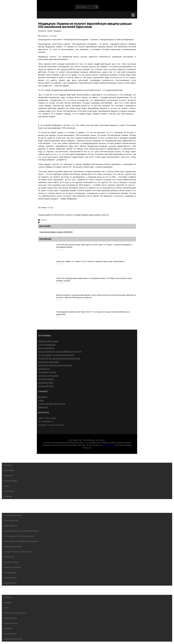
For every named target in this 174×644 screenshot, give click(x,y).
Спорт (7, 486)
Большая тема (46, 383)
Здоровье (8, 496)
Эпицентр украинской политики (55, 365)
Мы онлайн (45, 226)
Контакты (8, 597)
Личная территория (48, 376)
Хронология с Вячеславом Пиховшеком (59, 358)
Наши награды (10, 634)
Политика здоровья (49, 362)
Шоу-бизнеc (9, 491)
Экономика (9, 470)
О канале (8, 592)
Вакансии (43, 407)
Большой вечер (46, 348)
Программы (9, 510)
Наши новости (10, 618)
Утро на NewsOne (47, 345)
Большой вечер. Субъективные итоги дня (60, 351)
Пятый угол (44, 369)
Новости (8, 460)
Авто (6, 506)
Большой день (46, 386)
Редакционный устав (13, 639)
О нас (41, 400)
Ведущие (43, 397)
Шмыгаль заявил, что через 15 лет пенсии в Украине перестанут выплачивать (91, 261)
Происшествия (11, 481)
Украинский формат (48, 341)
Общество (9, 476)
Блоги (7, 588)
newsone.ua (108, 445)
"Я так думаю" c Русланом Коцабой (56, 355)
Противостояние (47, 372)
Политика (44, 220)
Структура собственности (52, 404)
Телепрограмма (11, 623)
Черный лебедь (46, 379)
